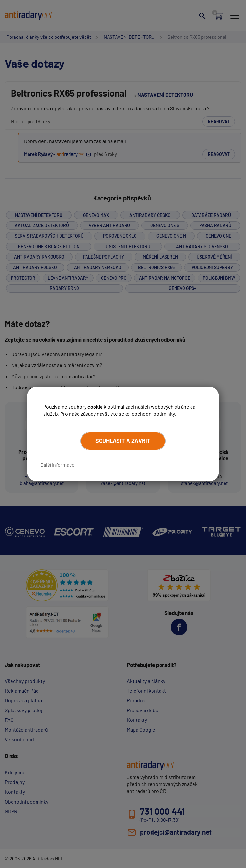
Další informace (57, 465)
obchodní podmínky (153, 414)
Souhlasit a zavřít (123, 441)
